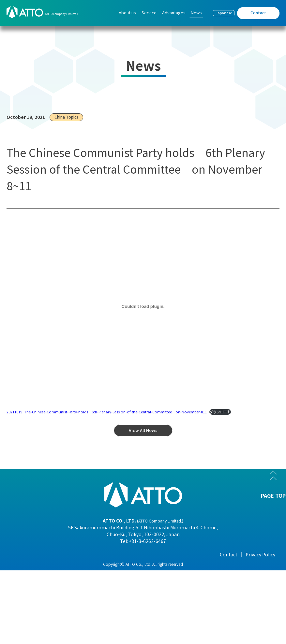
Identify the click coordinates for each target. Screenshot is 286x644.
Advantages (160, 554)
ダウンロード (220, 412)
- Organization (35, 582)
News (216, 554)
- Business (30, 610)
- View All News (226, 564)
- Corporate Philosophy (45, 592)
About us (30, 554)
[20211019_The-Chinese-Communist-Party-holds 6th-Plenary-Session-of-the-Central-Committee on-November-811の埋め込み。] (143, 307)
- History (29, 619)
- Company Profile (39, 573)
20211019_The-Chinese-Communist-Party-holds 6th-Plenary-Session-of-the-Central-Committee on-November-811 (107, 412)
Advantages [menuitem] (174, 13)
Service (91, 554)
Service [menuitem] (149, 13)
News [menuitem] (196, 13)
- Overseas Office (37, 601)
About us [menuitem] (127, 13)
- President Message (41, 564)
